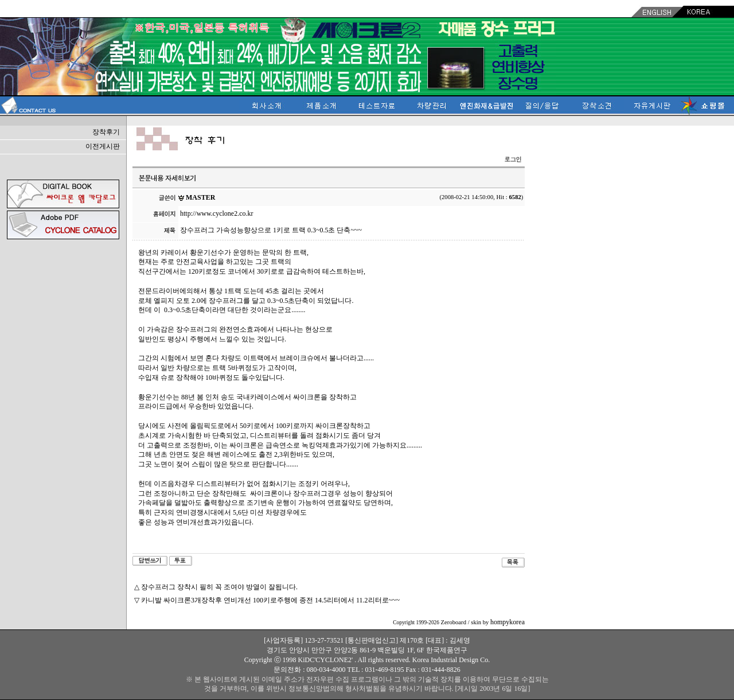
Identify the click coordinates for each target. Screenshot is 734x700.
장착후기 (106, 132)
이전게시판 (103, 146)
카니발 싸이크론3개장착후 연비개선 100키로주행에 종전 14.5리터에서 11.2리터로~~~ (270, 600)
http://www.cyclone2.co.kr (217, 213)
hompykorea (507, 622)
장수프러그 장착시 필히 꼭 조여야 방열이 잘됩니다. (219, 587)
